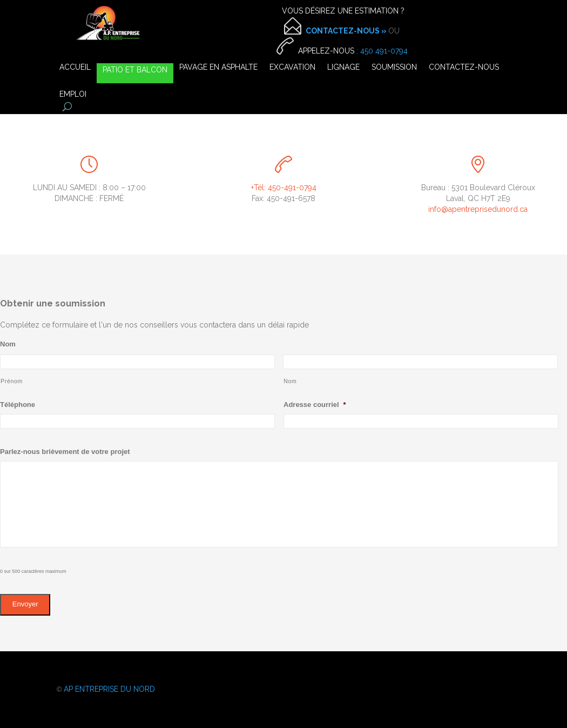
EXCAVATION (292, 67)
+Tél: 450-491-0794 (284, 188)
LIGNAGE (343, 67)
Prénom (12, 381)
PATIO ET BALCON (135, 70)
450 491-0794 (384, 51)
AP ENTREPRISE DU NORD (109, 689)
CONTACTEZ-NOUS (464, 67)
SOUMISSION (394, 67)
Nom (8, 344)
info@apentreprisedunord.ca (478, 209)
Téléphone (18, 405)
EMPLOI (73, 94)
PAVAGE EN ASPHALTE (218, 67)
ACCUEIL (75, 67)
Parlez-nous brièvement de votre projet (65, 452)
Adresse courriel (315, 405)
